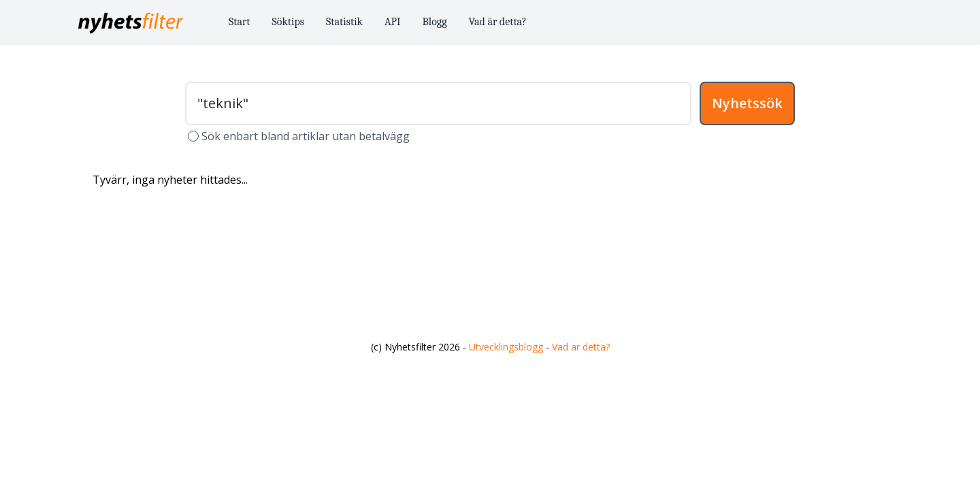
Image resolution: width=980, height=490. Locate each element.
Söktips (289, 22)
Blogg (435, 22)
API (393, 22)
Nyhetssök (747, 103)
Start (240, 22)
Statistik (344, 22)
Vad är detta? (498, 22)
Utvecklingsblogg (506, 347)
